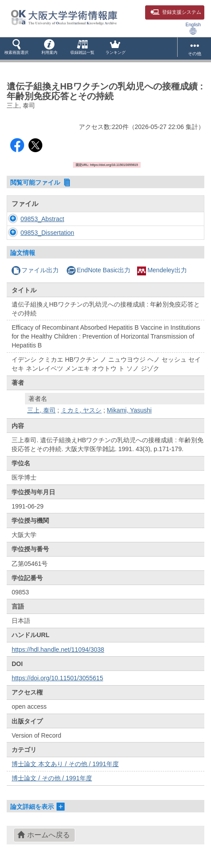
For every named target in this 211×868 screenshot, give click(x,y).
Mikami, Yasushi (129, 410)
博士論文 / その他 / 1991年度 (52, 778)
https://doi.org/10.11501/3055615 (57, 678)
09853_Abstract (42, 219)
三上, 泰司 (41, 410)
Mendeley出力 (162, 270)
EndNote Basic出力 (98, 270)
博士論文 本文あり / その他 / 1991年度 (65, 764)
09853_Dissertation (47, 233)
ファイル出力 (35, 270)
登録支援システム (176, 12)
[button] (16, 48)
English (193, 28)
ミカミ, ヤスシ (81, 410)
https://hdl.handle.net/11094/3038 (58, 650)
